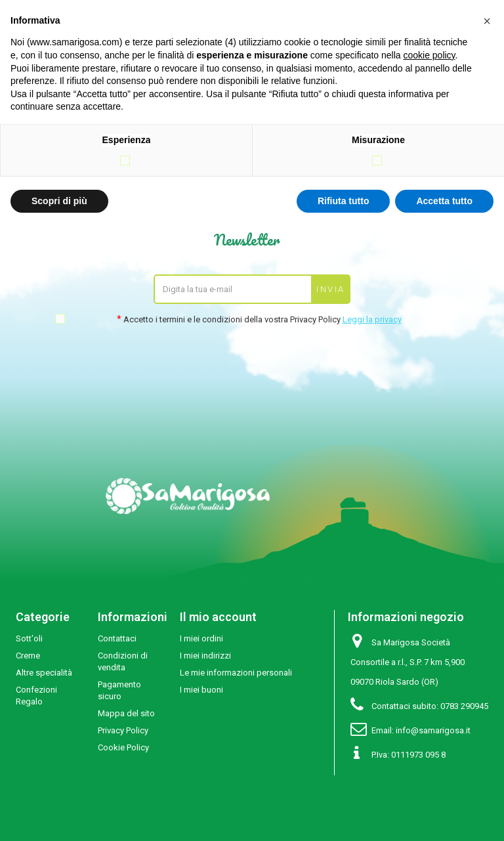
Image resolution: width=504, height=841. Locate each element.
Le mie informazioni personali (236, 673)
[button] (487, 21)
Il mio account (218, 617)
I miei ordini (201, 638)
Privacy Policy (123, 730)
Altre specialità (44, 673)
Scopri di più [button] (59, 201)
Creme (28, 656)
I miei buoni (201, 690)
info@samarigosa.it (433, 730)
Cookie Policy (123, 747)
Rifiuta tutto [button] (344, 201)
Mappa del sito (126, 713)
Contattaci (117, 638)
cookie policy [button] (429, 55)
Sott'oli (29, 638)
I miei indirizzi (205, 656)
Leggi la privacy (372, 319)
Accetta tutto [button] (444, 201)
